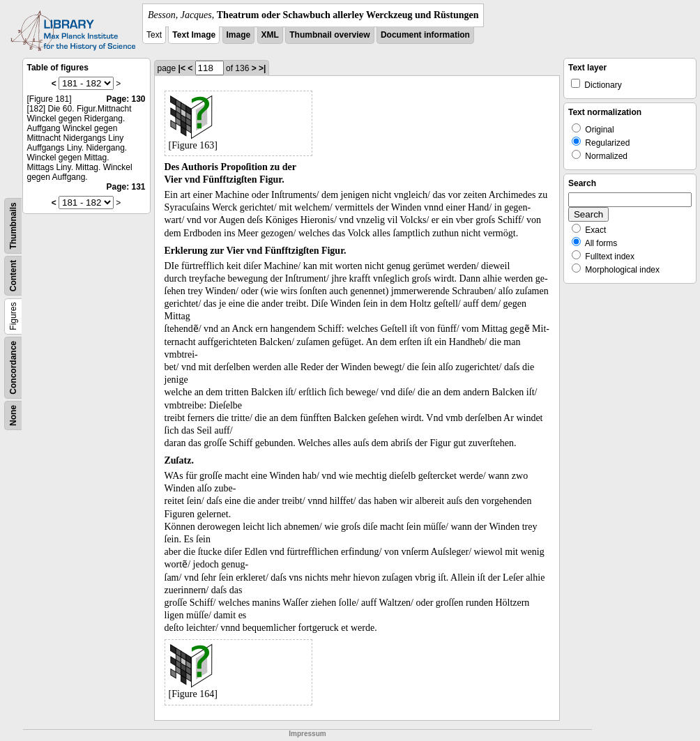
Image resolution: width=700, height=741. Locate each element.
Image (239, 35)
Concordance (13, 368)
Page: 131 (125, 187)
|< (182, 68)
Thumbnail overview (329, 35)
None (13, 415)
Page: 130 (125, 99)
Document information (425, 35)
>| (262, 68)
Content (13, 276)
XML (270, 35)
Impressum (307, 734)
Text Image (194, 35)
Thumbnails (13, 226)
